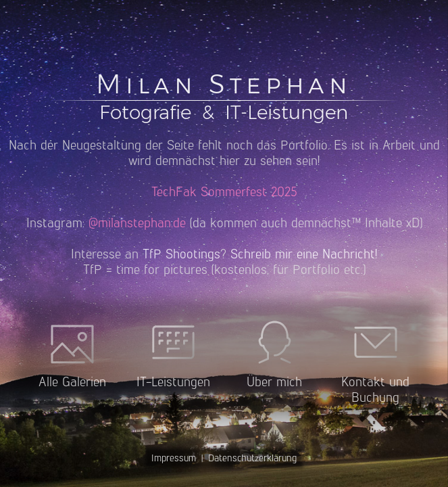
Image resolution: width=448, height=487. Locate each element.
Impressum (174, 458)
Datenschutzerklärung (252, 458)
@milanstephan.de (137, 223)
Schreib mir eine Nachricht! (304, 254)
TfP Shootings (181, 254)
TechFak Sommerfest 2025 (224, 192)
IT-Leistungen (287, 112)
